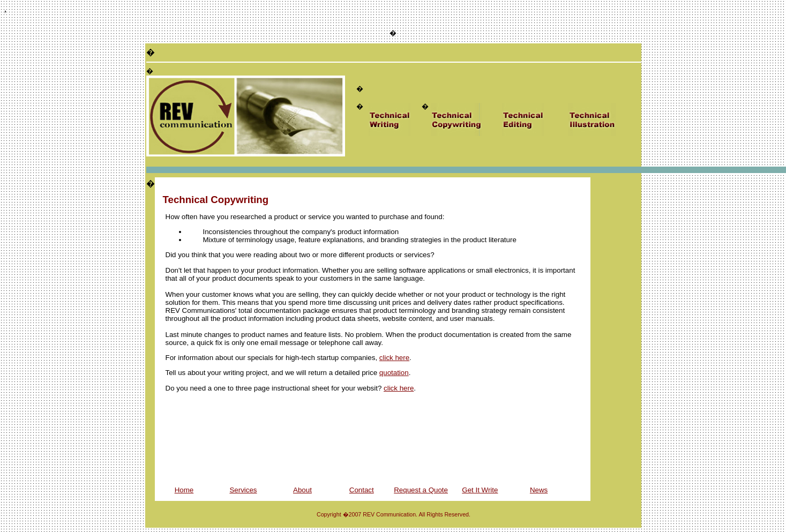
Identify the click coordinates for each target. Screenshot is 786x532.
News (539, 490)
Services (243, 490)
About (302, 490)
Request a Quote (421, 490)
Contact (362, 490)
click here (394, 358)
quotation (394, 373)
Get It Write (480, 490)
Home (184, 490)
